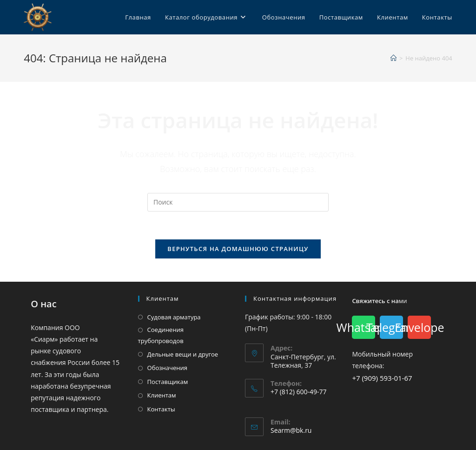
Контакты (161, 409)
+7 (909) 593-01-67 (382, 378)
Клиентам (162, 395)
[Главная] (393, 58)
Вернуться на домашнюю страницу (238, 249)
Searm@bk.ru (291, 430)
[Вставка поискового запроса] (238, 202)
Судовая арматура (174, 317)
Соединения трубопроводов (161, 335)
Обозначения (167, 368)
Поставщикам (168, 382)
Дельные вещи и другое (183, 354)
